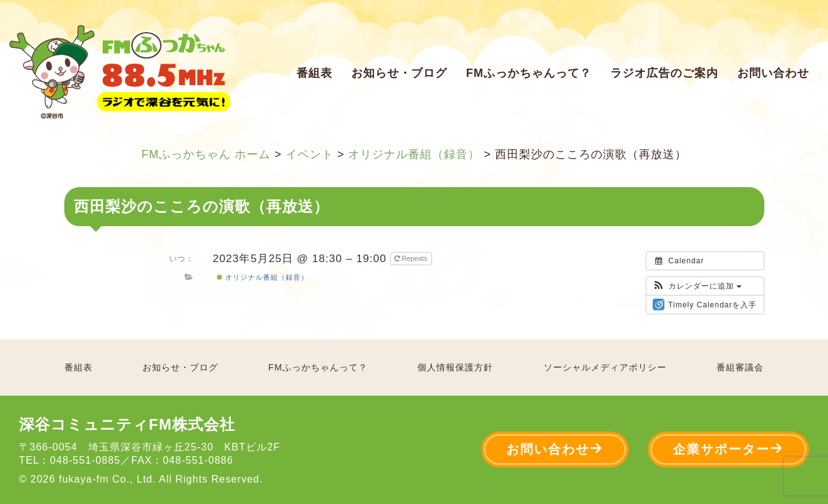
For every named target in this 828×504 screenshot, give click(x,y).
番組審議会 (740, 367)
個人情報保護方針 (455, 367)
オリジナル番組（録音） (263, 277)
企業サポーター (728, 449)
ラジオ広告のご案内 (664, 73)
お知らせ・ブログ (399, 73)
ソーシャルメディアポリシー (605, 367)
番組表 (314, 73)
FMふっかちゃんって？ (529, 73)
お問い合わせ (773, 73)
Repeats (412, 258)
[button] (697, 286)
